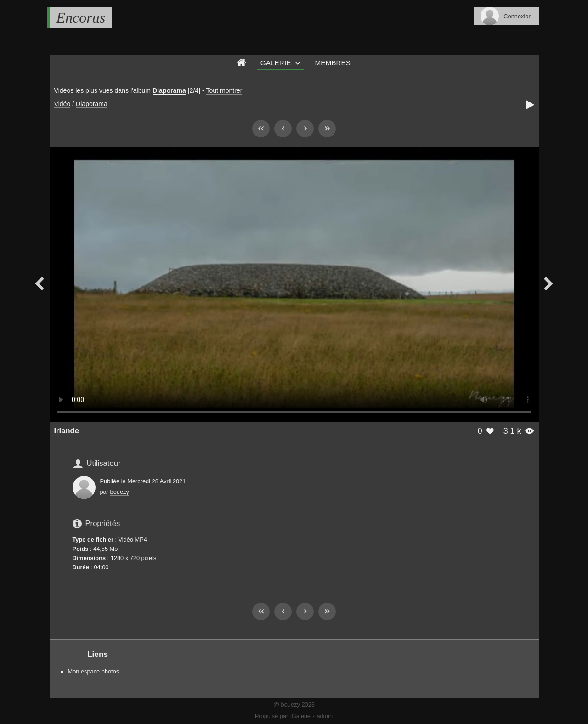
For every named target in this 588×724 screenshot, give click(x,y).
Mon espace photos (94, 671)
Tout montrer (224, 90)
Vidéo (62, 104)
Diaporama (169, 90)
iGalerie (300, 716)
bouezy (120, 492)
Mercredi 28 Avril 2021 (156, 481)
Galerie (276, 63)
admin (325, 716)
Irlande (67, 431)
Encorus (81, 17)
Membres (333, 63)
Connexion (517, 16)
